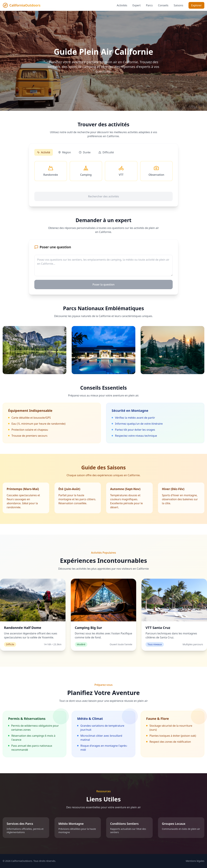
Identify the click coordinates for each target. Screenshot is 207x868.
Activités (122, 5)
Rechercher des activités (103, 196)
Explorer (196, 5)
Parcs (149, 5)
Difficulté (106, 152)
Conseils (163, 5)
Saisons (178, 5)
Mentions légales (195, 861)
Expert (137, 5)
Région (65, 152)
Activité (44, 152)
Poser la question (103, 284)
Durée (85, 152)
